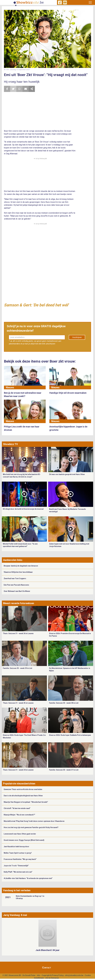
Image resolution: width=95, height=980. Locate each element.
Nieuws (10, 387)
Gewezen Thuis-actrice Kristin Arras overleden (23, 789)
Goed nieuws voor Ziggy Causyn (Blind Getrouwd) (24, 840)
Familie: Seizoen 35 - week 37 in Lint (64, 770)
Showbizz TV (10, 444)
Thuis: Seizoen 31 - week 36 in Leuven (18, 633)
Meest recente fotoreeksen (19, 603)
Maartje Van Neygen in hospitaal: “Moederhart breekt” (26, 802)
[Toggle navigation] (90, 2)
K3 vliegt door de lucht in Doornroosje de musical (23, 509)
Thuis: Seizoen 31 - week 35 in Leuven (18, 703)
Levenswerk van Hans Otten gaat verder (20, 834)
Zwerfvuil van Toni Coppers (15, 578)
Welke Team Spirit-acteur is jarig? (18, 853)
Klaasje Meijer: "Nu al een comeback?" (19, 815)
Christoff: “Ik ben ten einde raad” (17, 808)
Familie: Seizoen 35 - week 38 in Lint (64, 703)
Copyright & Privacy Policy (53, 975)
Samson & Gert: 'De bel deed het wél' (36, 305)
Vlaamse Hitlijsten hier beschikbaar (18, 572)
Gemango (55, 978)
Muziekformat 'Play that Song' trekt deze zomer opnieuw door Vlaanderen (34, 821)
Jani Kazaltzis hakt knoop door (16, 847)
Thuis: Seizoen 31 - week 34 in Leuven (18, 770)
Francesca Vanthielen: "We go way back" (20, 859)
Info (39, 975)
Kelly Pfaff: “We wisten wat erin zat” (18, 872)
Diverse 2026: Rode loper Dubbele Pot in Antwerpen (70, 735)
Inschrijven (77, 337)
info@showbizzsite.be (74, 975)
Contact (47, 968)
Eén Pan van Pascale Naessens (16, 585)
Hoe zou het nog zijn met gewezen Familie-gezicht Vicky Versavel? (31, 827)
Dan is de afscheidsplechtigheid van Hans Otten (23, 796)
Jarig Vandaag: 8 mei (15, 915)
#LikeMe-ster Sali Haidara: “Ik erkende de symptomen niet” (28, 878)
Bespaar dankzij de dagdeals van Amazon (21, 566)
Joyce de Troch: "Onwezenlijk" (16, 866)
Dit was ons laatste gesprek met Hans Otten (67, 474)
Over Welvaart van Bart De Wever (17, 591)
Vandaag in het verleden (17, 890)
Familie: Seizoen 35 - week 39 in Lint (18, 668)
